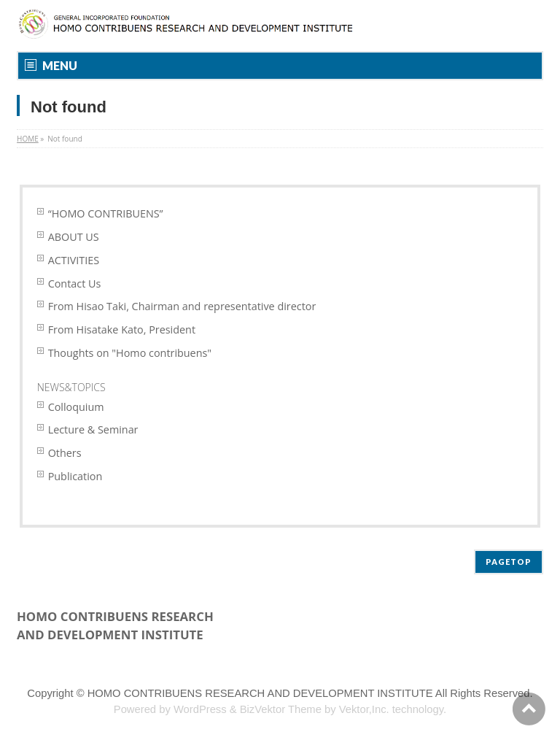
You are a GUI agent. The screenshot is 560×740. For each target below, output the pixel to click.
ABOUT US (74, 237)
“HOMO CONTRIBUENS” (106, 213)
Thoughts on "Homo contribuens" (130, 353)
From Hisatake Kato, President (122, 329)
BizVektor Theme (281, 709)
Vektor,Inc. (364, 709)
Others (65, 453)
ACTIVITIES (74, 260)
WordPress (200, 709)
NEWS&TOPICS (71, 387)
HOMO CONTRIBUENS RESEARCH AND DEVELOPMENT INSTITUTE (260, 693)
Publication (75, 476)
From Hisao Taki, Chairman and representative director (182, 306)
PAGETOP (509, 562)
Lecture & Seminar (93, 429)
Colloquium (76, 407)
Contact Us (75, 284)
